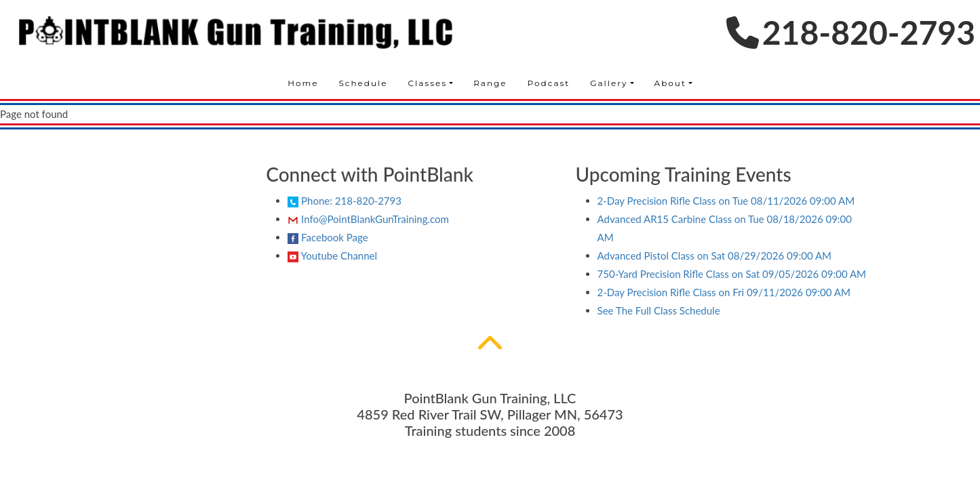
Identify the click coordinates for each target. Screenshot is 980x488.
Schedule (363, 83)
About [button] (670, 83)
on (726, 201)
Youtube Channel (332, 256)
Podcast (549, 83)
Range (490, 83)
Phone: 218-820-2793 (345, 201)
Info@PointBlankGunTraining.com (368, 219)
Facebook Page (328, 238)
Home (303, 83)
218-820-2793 (851, 32)
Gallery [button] (609, 83)
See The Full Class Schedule (659, 310)
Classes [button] (428, 83)
